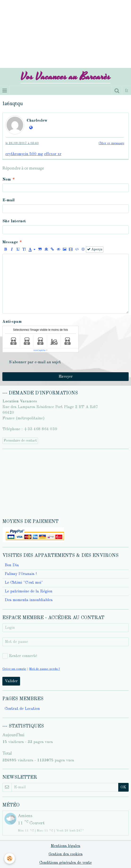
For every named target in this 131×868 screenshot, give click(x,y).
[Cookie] (10, 858)
